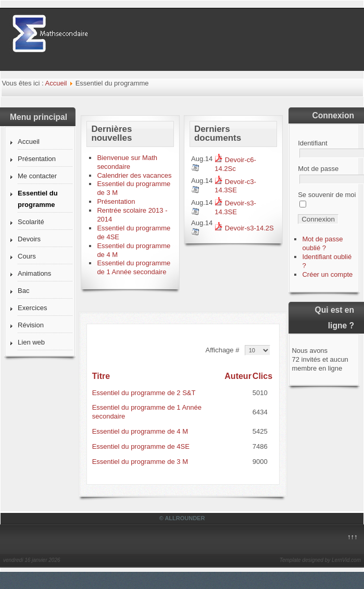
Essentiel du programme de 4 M (140, 431)
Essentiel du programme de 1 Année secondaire (134, 267)
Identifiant (312, 143)
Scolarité (31, 222)
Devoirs (29, 239)
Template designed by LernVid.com (320, 560)
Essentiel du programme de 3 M (140, 462)
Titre (101, 376)
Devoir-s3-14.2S (244, 228)
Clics (262, 376)
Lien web (31, 342)
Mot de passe (318, 169)
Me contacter (37, 176)
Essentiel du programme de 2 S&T (144, 393)
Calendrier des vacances (134, 175)
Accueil (56, 83)
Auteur (238, 376)
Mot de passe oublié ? (322, 243)
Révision (31, 325)
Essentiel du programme (38, 199)
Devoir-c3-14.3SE (235, 186)
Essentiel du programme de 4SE (141, 446)
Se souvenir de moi (327, 195)
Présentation (37, 159)
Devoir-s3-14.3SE (235, 207)
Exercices (32, 308)
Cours (27, 256)
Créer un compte (327, 274)
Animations (34, 273)
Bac (23, 291)
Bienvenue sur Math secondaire (127, 162)
